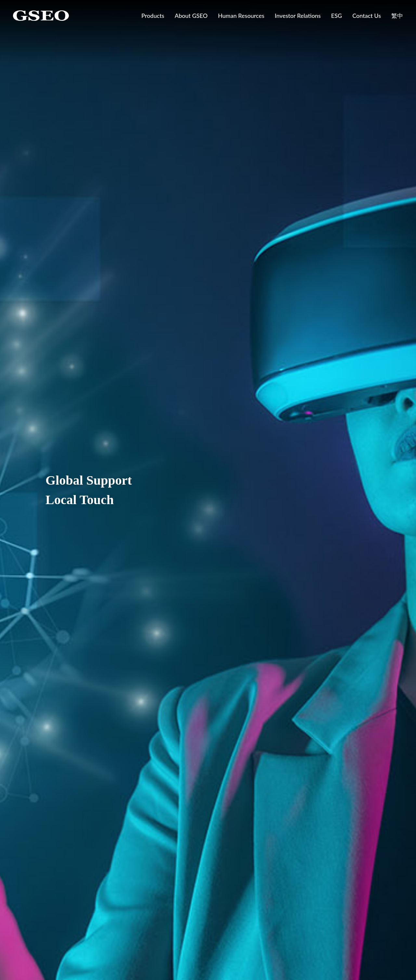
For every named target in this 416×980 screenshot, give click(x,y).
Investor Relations (298, 16)
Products (153, 16)
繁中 (397, 16)
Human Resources (241, 16)
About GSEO (191, 16)
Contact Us (367, 16)
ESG (337, 16)
